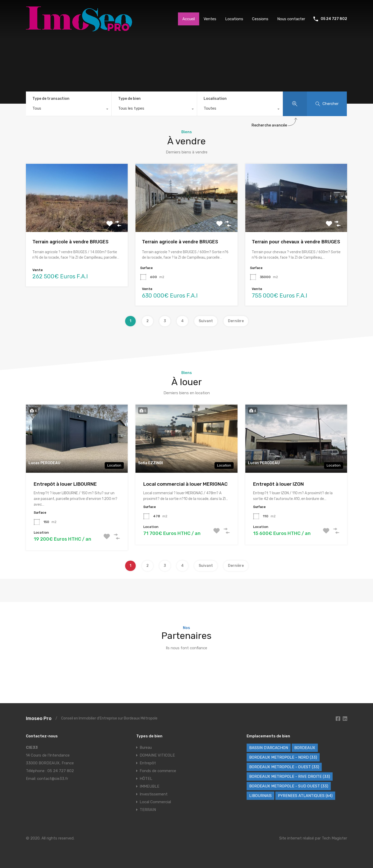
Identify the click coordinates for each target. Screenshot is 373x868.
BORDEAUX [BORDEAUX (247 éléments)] (305, 748)
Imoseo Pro (39, 718)
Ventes (210, 19)
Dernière (236, 321)
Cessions (260, 19)
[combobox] (69, 110)
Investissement (154, 794)
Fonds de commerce (158, 771)
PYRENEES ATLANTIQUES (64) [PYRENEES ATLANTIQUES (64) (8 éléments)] (305, 796)
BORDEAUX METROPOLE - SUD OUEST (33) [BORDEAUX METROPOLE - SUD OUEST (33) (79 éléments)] (289, 786)
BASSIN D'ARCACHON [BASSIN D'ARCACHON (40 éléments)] (269, 748)
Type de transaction (51, 99)
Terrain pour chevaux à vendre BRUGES (296, 242)
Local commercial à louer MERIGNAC (185, 484)
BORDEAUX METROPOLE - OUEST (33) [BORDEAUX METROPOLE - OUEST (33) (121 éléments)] (284, 767)
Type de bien (129, 99)
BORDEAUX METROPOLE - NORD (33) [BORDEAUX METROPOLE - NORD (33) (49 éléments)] (283, 757)
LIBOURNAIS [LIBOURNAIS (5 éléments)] (260, 796)
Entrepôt (148, 763)
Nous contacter (291, 19)
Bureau (146, 747)
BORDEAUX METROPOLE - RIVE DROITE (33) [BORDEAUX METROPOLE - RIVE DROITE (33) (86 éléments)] (290, 777)
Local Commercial (155, 802)
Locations (234, 19)
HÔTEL (146, 779)
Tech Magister (334, 838)
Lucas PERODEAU (44, 463)
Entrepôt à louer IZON (278, 484)
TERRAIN (148, 810)
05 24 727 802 (334, 19)
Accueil (189, 19)
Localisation (215, 99)
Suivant (206, 321)
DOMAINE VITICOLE (157, 755)
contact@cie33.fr (53, 779)
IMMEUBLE (149, 786)
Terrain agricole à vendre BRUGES (70, 242)
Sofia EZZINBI (150, 463)
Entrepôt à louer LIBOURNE (65, 484)
